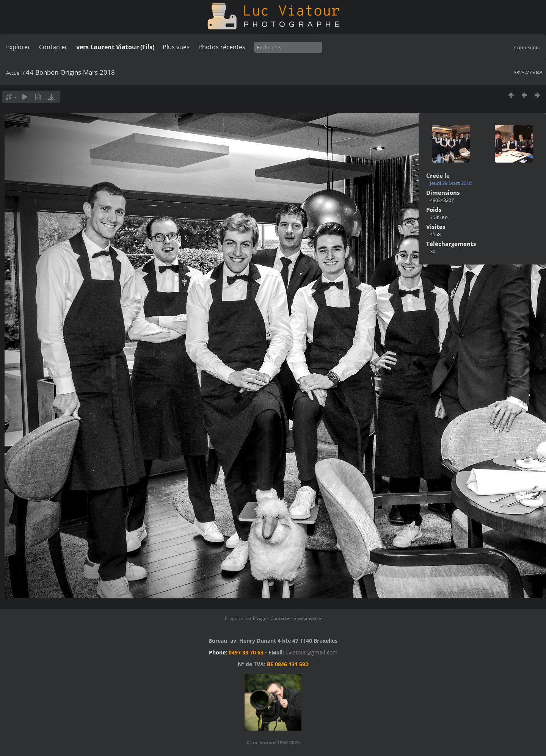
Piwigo (260, 618)
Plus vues (176, 47)
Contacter (53, 47)
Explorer (18, 47)
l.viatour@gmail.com (311, 652)
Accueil (14, 73)
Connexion (526, 47)
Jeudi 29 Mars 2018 (451, 183)
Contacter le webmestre (296, 618)
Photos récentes (222, 47)
